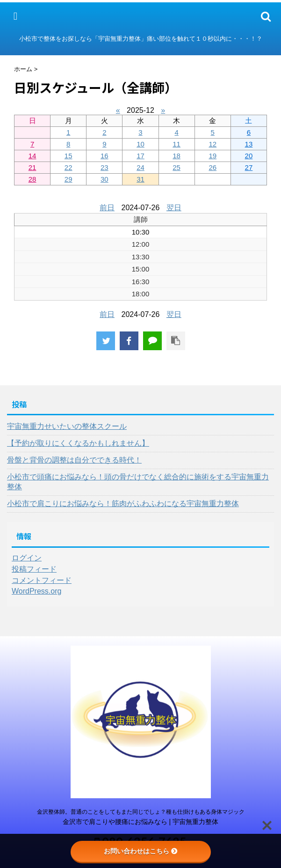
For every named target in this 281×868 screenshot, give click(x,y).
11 (177, 144)
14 (32, 156)
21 (32, 167)
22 (68, 167)
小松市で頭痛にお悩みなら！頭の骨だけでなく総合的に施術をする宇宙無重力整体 (138, 482)
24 (140, 167)
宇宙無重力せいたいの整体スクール (67, 426)
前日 (107, 208)
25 (177, 167)
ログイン (27, 558)
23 (104, 167)
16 (104, 156)
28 (32, 179)
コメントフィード (42, 580)
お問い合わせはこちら (141, 851)
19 (213, 156)
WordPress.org (36, 591)
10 (140, 144)
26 (213, 167)
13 (249, 144)
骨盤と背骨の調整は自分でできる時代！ (74, 460)
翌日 (174, 208)
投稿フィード (34, 569)
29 (68, 179)
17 (140, 156)
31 (140, 179)
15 (68, 156)
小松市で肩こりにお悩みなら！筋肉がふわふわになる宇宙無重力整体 (123, 504)
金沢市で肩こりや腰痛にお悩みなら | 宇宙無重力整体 (141, 822)
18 (177, 156)
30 (104, 179)
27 (249, 167)
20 (249, 156)
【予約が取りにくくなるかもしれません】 (78, 443)
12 (213, 144)
